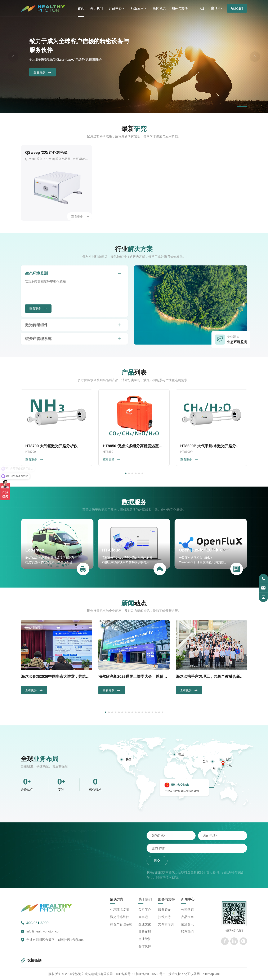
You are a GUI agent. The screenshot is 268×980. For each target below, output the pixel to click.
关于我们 (97, 8)
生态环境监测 (36, 351)
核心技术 (16, 789)
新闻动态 (159, 8)
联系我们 (237, 8)
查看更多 (43, 72)
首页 (81, 8)
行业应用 (137, 8)
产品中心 (115, 8)
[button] (242, 106)
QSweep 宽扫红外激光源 (46, 153)
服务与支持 (180, 8)
